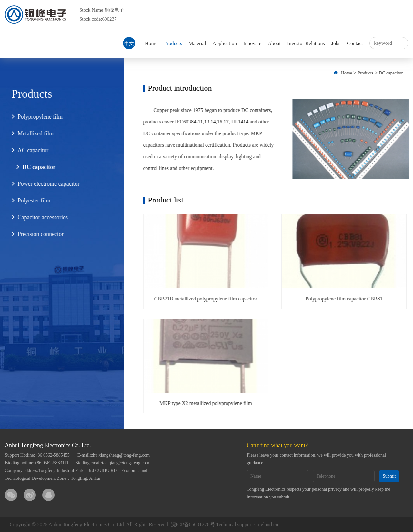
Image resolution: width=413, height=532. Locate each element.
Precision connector (37, 234)
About (274, 43)
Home (151, 43)
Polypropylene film (36, 117)
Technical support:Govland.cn (247, 524)
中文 (129, 44)
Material (197, 43)
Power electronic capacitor (45, 184)
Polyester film (30, 201)
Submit (389, 476)
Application (225, 43)
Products (173, 43)
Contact (355, 43)
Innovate (252, 43)
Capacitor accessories (39, 217)
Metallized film (32, 133)
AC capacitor (29, 150)
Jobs (336, 43)
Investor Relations (306, 43)
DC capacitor (35, 167)
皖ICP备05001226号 (193, 524)
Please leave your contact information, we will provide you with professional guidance (316, 459)
